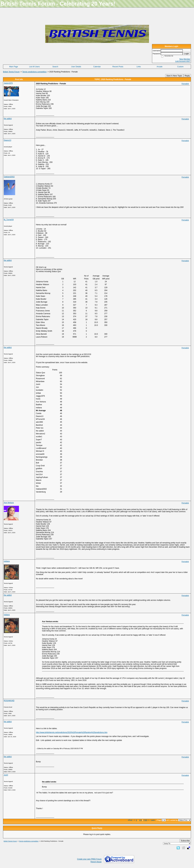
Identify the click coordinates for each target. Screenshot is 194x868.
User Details (76, 67)
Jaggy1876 (8, 83)
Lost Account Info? (183, 61)
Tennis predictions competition (34, 72)
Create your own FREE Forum (89, 859)
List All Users (34, 67)
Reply (187, 76)
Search (55, 67)
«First (130, 820)
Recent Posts (118, 67)
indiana (7, 561)
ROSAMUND (9, 701)
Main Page (14, 67)
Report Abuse (96, 862)
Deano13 (8, 140)
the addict (8, 119)
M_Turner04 (9, 220)
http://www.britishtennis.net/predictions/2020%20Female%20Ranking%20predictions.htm (72, 732)
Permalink (185, 84)
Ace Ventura (9, 503)
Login (186, 54)
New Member (185, 59)
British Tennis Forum (11, 72)
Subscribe (185, 841)
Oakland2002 (9, 177)
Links (139, 67)
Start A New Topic (174, 76)
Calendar (97, 67)
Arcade (160, 67)
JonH (6, 775)
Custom (180, 67)
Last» (153, 820)
